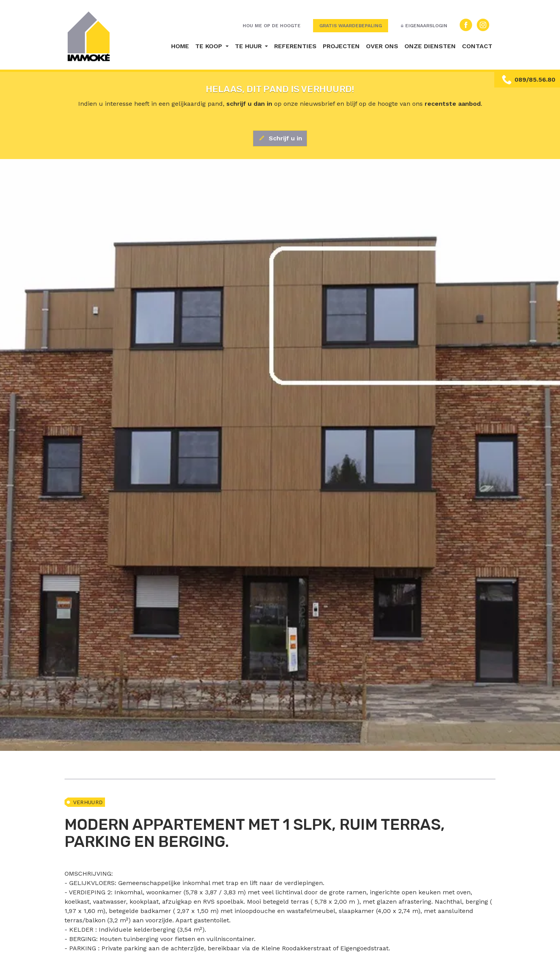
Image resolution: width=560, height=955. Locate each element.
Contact (477, 46)
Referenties (295, 46)
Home (180, 46)
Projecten (341, 46)
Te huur (249, 46)
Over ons (382, 46)
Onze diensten (430, 46)
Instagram (483, 25)
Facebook (466, 25)
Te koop (210, 46)
